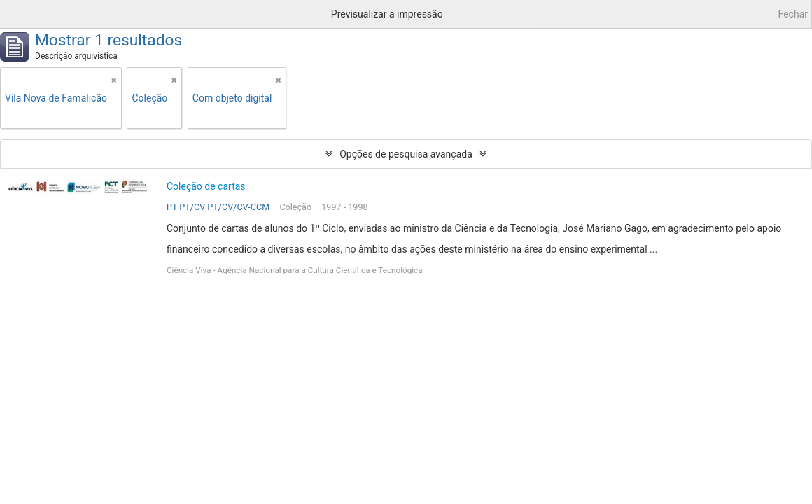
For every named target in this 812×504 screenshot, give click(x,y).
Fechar (793, 14)
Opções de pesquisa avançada (406, 154)
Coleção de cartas (206, 186)
